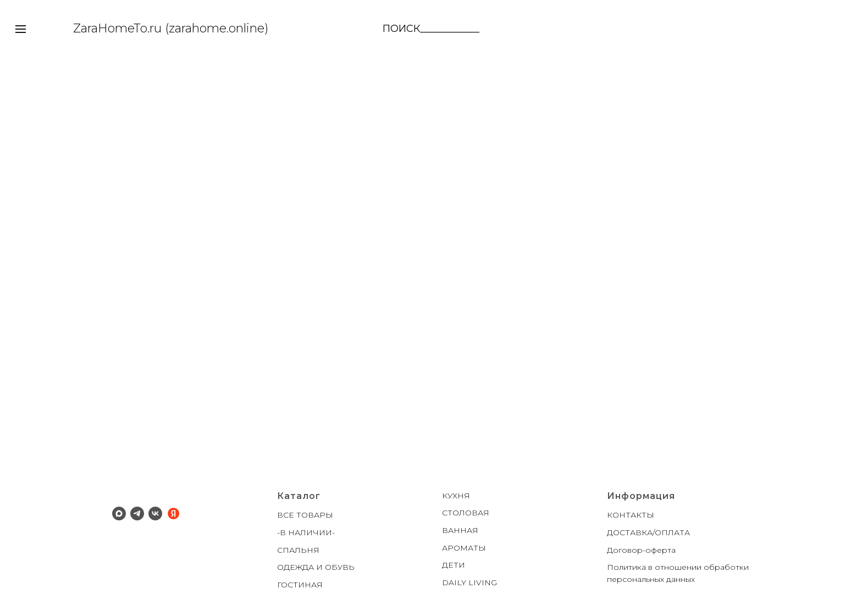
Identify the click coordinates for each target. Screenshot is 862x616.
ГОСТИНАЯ (300, 585)
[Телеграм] (137, 514)
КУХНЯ (456, 496)
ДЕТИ (454, 565)
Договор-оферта (641, 550)
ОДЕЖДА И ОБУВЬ (316, 567)
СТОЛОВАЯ (466, 513)
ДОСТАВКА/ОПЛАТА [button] (648, 532)
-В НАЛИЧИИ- (306, 532)
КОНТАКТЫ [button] (631, 515)
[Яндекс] (173, 514)
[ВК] (155, 514)
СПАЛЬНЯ (298, 550)
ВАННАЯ (460, 530)
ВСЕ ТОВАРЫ (305, 515)
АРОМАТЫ (464, 548)
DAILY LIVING (469, 582)
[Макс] (119, 514)
